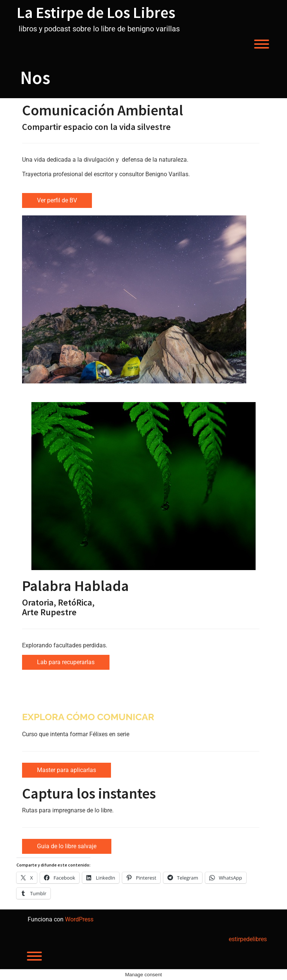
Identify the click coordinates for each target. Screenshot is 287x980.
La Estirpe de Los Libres (96, 12)
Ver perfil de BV (57, 200)
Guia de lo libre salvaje (67, 846)
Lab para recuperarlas (66, 662)
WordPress (79, 919)
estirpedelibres (248, 939)
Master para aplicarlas (67, 770)
